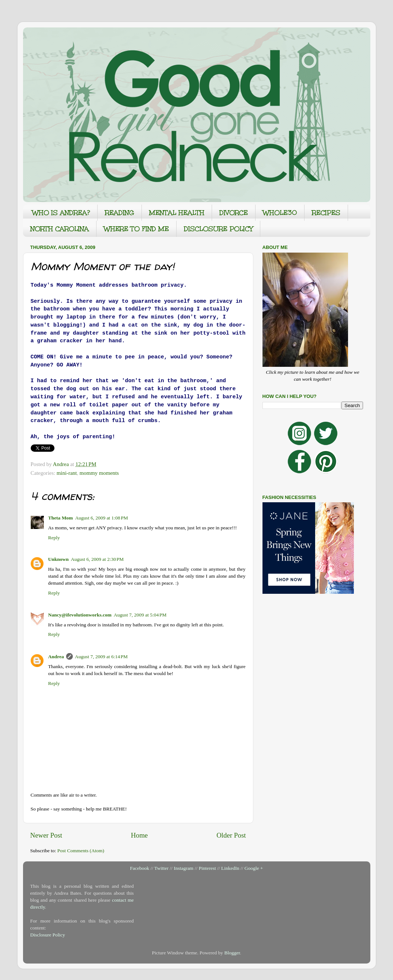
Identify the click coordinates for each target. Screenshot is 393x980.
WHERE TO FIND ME (136, 229)
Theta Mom (61, 518)
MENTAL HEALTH (177, 213)
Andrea (56, 657)
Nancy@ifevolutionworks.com (80, 615)
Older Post (231, 835)
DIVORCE (234, 213)
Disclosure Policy (48, 935)
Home (139, 835)
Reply (54, 538)
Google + (254, 868)
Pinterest (207, 868)
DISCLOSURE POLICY (218, 229)
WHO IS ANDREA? (61, 213)
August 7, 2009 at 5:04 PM (140, 615)
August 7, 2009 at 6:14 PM (101, 657)
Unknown (58, 559)
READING (120, 213)
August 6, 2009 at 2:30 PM (97, 559)
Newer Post (46, 835)
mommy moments (99, 473)
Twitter (161, 868)
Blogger (232, 953)
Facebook (140, 868)
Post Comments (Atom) (81, 851)
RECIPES (326, 213)
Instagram (184, 868)
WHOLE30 (280, 213)
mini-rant (67, 473)
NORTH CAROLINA (60, 229)
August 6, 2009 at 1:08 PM (101, 518)
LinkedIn (230, 868)
